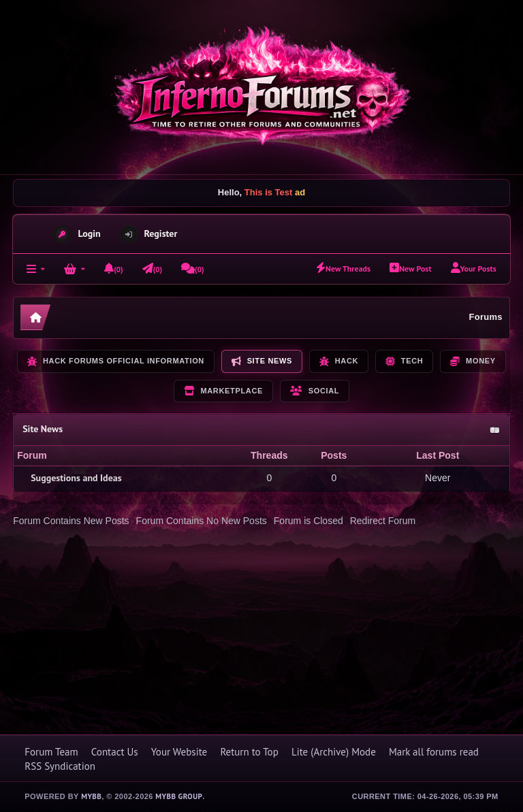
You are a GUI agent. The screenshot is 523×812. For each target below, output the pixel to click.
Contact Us (115, 752)
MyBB (91, 796)
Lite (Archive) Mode (334, 752)
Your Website (179, 752)
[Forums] (36, 269)
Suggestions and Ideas (76, 478)
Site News (43, 429)
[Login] (75, 269)
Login (89, 233)
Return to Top (249, 752)
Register (161, 233)
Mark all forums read (434, 752)
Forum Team (51, 752)
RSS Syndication (60, 766)
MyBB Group (179, 796)
